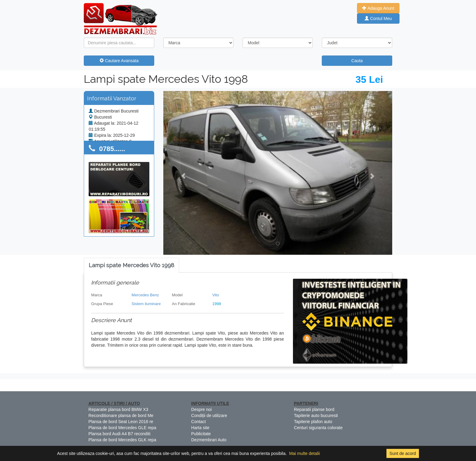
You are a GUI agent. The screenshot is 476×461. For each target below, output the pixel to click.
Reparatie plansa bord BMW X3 (118, 409)
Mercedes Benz (145, 295)
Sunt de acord (403, 453)
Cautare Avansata (119, 61)
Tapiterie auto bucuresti (316, 416)
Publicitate (201, 434)
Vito (216, 295)
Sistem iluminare (146, 304)
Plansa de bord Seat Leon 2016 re (121, 422)
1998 (217, 304)
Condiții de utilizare (209, 416)
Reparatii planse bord (314, 409)
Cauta (357, 61)
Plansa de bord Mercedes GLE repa (122, 428)
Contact (199, 422)
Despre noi (202, 409)
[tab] (131, 266)
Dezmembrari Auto (209, 440)
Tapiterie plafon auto (313, 422)
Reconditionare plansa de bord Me (121, 416)
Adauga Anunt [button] (378, 8)
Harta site (200, 428)
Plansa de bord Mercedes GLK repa (122, 440)
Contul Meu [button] (378, 19)
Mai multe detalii (304, 453)
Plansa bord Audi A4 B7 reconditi (119, 434)
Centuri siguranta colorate (318, 428)
